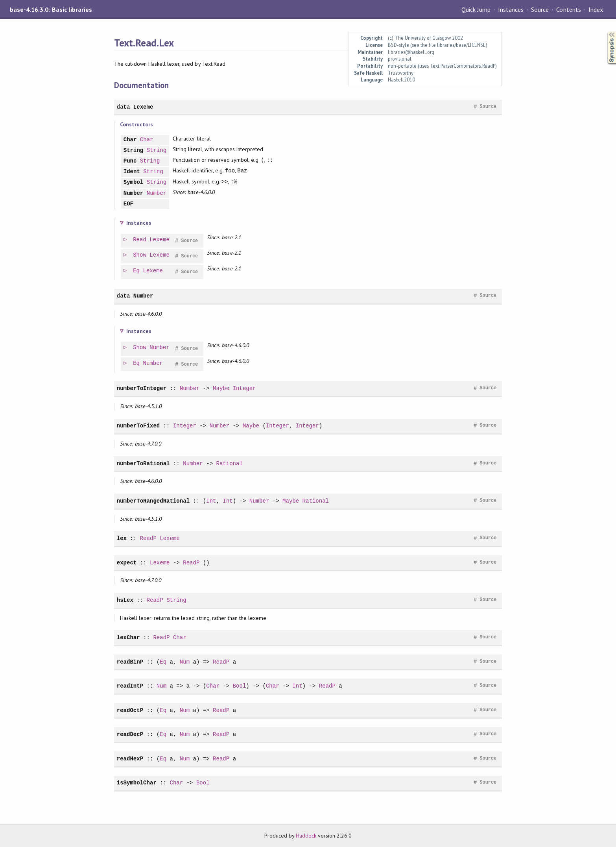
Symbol (134, 182)
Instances (511, 9)
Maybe (221, 388)
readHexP (130, 759)
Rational (229, 463)
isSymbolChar (137, 783)
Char (130, 140)
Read (140, 240)
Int (211, 501)
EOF (128, 204)
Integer (244, 388)
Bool (240, 686)
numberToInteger (142, 388)
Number (134, 193)
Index (596, 9)
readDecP (130, 734)
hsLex (125, 600)
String (134, 151)
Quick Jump (476, 9)
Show (140, 255)
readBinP (130, 662)
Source (540, 9)
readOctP (130, 710)
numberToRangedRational (153, 501)
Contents (568, 9)
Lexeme (143, 107)
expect (127, 563)
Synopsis (605, 32)
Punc (130, 161)
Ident (132, 172)
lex (122, 538)
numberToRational (143, 463)
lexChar (128, 637)
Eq (137, 271)
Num (185, 662)
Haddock (306, 836)
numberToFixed (138, 426)
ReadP (148, 538)
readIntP (130, 686)
